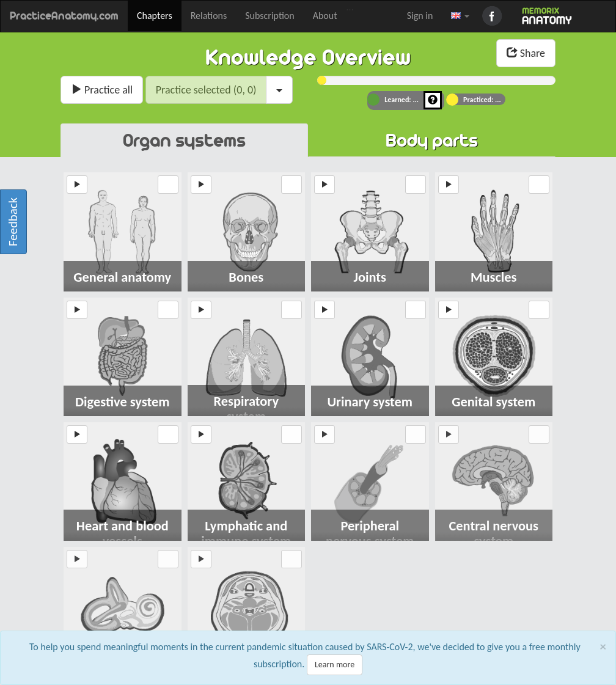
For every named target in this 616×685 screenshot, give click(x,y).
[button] (460, 16)
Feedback (13, 222)
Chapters (155, 16)
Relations (209, 16)
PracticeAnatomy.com (64, 16)
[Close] (603, 651)
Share (526, 53)
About (325, 16)
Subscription (269, 16)
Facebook (494, 16)
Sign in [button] (420, 16)
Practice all (102, 90)
